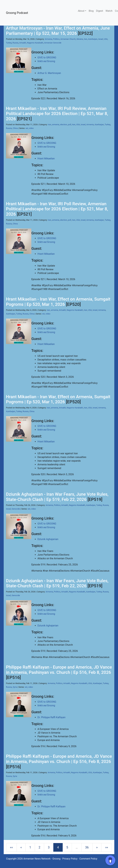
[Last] (107, 847)
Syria (15, 687)
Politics (56, 39)
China (15, 128)
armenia (56, 124)
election (64, 124)
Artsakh (23, 43)
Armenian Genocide (53, 43)
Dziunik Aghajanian (48, 539)
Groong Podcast (17, 13)
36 (87, 847)
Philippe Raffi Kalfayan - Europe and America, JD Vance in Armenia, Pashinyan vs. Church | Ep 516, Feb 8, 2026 (59, 670)
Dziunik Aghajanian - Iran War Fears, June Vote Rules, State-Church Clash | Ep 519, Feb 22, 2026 (57, 497)
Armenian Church (68, 39)
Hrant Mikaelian (46, 159)
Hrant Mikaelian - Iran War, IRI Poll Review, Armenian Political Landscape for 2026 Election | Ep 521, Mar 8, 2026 (57, 114)
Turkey (9, 43)
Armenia (49, 39)
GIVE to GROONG (47, 58)
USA (106, 39)
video (31, 128)
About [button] (81, 11)
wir (27, 128)
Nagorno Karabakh (35, 43)
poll (70, 124)
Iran (86, 39)
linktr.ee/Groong (46, 61)
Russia (16, 43)
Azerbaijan (93, 39)
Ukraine (80, 39)
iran (50, 124)
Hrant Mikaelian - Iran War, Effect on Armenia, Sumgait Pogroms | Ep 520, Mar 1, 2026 (58, 302)
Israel (101, 39)
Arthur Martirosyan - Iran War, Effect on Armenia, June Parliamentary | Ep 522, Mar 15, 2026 (58, 31)
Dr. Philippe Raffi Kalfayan (51, 717)
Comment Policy (88, 859)
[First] (11, 847)
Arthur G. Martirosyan (49, 73)
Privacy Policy (70, 859)
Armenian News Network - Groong (42, 859)
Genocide (16, 509)
